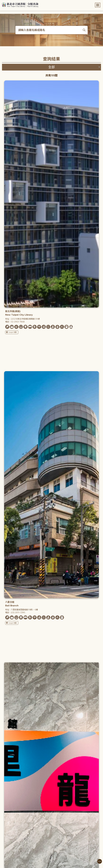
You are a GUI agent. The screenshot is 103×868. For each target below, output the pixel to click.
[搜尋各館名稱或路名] (51, 30)
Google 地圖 (11, 332)
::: (1, 2)
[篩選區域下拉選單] (51, 67)
